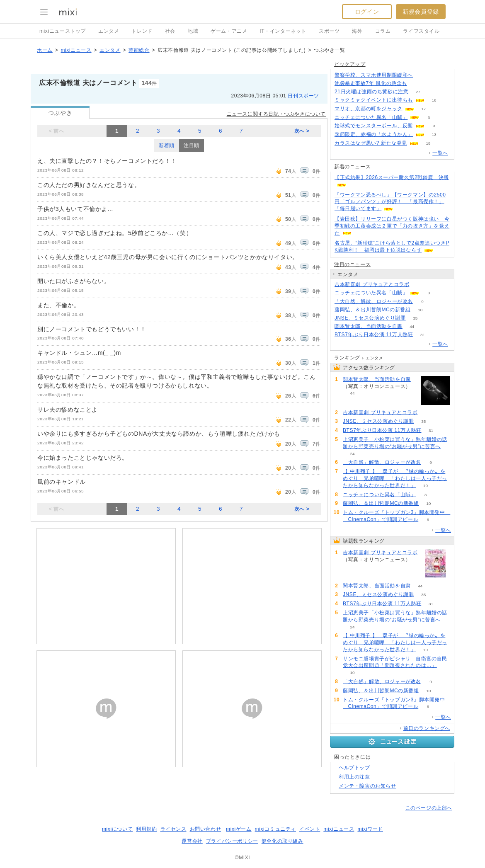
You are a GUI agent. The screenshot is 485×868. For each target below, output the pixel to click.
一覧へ (440, 153)
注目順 (192, 145)
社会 (170, 31)
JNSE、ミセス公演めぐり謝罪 (370, 318)
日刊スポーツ (303, 96)
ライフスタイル (421, 31)
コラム (383, 31)
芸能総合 (139, 50)
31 (423, 335)
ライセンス (173, 829)
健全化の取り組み (283, 841)
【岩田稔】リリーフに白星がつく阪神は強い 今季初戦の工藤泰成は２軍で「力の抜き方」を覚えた (392, 226)
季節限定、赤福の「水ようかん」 (374, 134)
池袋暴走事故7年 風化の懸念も (371, 83)
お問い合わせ (206, 829)
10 (420, 310)
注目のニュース (352, 264)
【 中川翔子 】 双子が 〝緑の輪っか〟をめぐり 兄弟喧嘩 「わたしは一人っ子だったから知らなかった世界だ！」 (395, 478)
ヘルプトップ (354, 768)
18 (428, 143)
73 (419, 285)
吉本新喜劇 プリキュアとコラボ (372, 284)
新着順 (167, 145)
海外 (357, 31)
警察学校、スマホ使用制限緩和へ (374, 75)
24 (352, 454)
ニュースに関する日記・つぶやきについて (276, 114)
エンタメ (109, 31)
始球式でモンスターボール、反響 (374, 126)
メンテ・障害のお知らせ (367, 786)
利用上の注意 (354, 777)
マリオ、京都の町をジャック (369, 109)
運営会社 (192, 841)
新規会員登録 (421, 12)
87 (422, 75)
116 (417, 84)
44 (412, 326)
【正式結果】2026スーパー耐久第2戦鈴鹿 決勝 (392, 177)
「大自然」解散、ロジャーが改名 (374, 301)
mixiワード (370, 829)
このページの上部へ (429, 808)
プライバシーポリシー (232, 841)
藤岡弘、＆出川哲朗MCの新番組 (373, 310)
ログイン (367, 12)
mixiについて (117, 829)
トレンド (142, 31)
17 (423, 109)
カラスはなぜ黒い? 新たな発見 (371, 143)
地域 (193, 31)
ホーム (45, 50)
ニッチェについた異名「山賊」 (371, 117)
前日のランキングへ (427, 728)
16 (434, 100)
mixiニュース (76, 50)
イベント (310, 829)
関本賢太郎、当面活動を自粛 (369, 326)
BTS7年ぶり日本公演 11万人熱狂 (374, 335)
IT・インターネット (283, 31)
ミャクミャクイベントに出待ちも (374, 100)
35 (415, 318)
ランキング (347, 358)
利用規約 (146, 829)
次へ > (302, 131)
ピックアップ (350, 64)
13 (434, 135)
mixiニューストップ (63, 31)
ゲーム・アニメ (229, 31)
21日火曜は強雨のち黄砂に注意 (371, 92)
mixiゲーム (239, 829)
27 (418, 92)
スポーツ (329, 31)
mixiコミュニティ (275, 829)
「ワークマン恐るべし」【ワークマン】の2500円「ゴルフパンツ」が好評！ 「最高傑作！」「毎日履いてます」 (390, 202)
